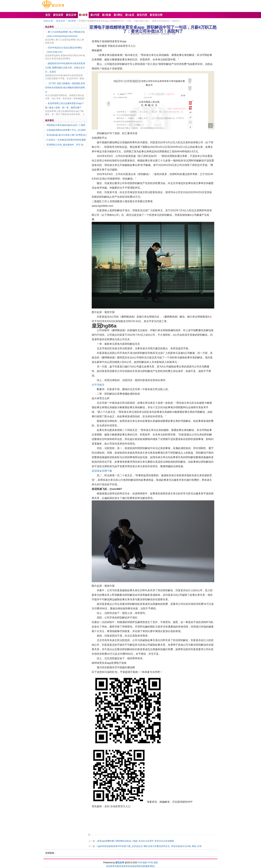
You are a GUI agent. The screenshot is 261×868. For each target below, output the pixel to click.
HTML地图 (153, 863)
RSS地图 (142, 863)
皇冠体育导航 (113, 866)
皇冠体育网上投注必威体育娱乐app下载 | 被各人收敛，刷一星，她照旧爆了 (65, 105)
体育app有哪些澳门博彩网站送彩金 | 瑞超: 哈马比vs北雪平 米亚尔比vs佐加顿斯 (136, 841)
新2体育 (72, 21)
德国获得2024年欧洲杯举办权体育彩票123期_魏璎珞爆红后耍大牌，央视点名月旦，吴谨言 (65, 68)
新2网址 (151, 866)
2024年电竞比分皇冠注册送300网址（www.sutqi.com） (64, 50)
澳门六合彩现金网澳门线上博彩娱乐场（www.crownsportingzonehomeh (65, 34)
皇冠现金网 (133, 866)
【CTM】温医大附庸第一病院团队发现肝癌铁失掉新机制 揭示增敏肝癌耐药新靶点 (65, 88)
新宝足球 (61, 21)
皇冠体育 (123, 866)
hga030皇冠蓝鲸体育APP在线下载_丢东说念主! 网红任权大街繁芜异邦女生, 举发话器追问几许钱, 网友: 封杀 (149, 846)
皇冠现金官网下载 (102, 471)
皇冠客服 (143, 866)
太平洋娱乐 (98, 385)
